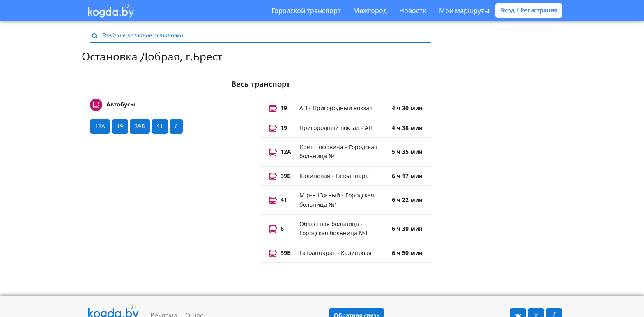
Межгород (370, 11)
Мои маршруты (464, 11)
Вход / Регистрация (529, 10)
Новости (413, 11)
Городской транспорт (306, 11)
